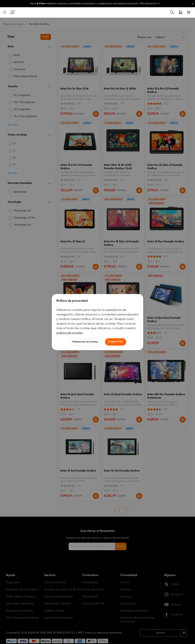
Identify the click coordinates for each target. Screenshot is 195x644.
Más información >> (150, 4)
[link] (13, 12)
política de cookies (69, 333)
